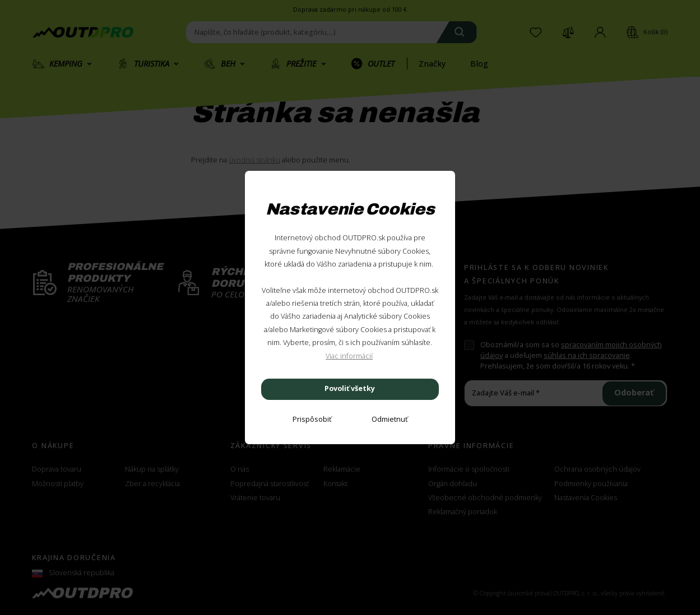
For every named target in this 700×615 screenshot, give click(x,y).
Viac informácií (349, 356)
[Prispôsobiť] (312, 420)
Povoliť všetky (350, 388)
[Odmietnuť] (390, 420)
